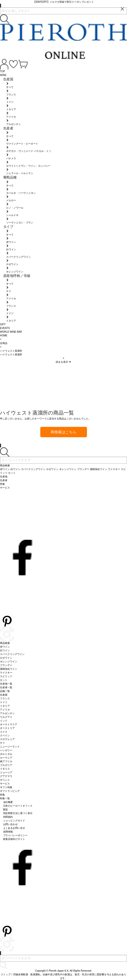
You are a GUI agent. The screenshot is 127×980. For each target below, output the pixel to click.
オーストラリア (9, 724)
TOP (2, 71)
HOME (4, 336)
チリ (2, 743)
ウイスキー (6, 673)
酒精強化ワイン (9, 669)
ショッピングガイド (14, 821)
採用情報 (8, 832)
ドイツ (4, 702)
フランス (5, 699)
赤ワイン (5, 647)
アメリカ (5, 710)
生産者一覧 (6, 687)
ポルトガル (6, 754)
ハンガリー (6, 750)
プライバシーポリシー (15, 835)
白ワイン (5, 650)
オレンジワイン (9, 662)
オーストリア (7, 728)
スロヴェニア (7, 739)
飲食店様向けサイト (14, 839)
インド (4, 721)
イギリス (5, 769)
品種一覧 (5, 691)
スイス (4, 732)
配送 (6, 809)
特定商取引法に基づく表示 (18, 813)
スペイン (5, 735)
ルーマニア (6, 758)
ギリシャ (5, 780)
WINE (3, 75)
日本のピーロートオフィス (18, 806)
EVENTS (5, 328)
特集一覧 (5, 798)
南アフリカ (6, 761)
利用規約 (8, 817)
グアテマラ (6, 776)
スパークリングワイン (12, 654)
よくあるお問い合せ (14, 828)
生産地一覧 (6, 684)
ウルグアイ (6, 717)
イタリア (5, 706)
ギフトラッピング (10, 791)
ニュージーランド (10, 747)
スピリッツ (6, 676)
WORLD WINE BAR (11, 332)
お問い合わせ (11, 824)
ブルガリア (6, 765)
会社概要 (8, 802)
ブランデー (6, 665)
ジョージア (6, 772)
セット (4, 680)
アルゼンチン (7, 713)
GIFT (3, 324)
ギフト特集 (6, 787)
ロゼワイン (6, 658)
